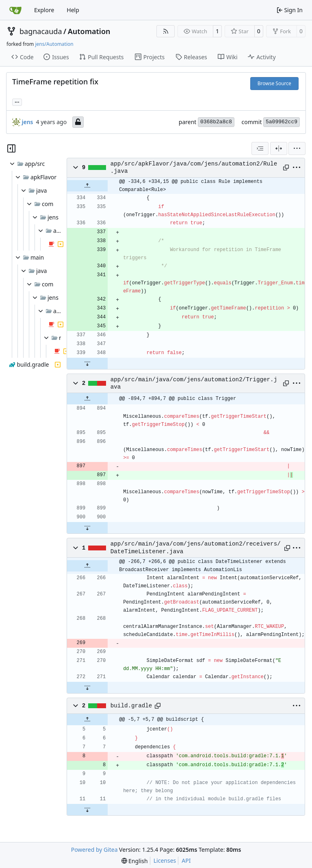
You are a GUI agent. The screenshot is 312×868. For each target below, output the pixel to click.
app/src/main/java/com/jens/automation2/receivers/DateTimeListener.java (196, 548)
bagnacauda (41, 31)
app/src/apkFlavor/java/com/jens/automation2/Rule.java (194, 168)
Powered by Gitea (94, 850)
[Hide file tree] (11, 148)
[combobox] (260, 148)
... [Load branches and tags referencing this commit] (17, 101)
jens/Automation (54, 44)
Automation (89, 31)
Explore (44, 10)
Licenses (165, 860)
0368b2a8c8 (216, 122)
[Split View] (279, 148)
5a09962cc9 (282, 122)
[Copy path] (286, 168)
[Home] (15, 10)
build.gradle (131, 706)
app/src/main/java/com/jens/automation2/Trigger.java (194, 383)
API (186, 860)
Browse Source (274, 83)
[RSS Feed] (166, 31)
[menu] (297, 148)
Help (73, 10)
